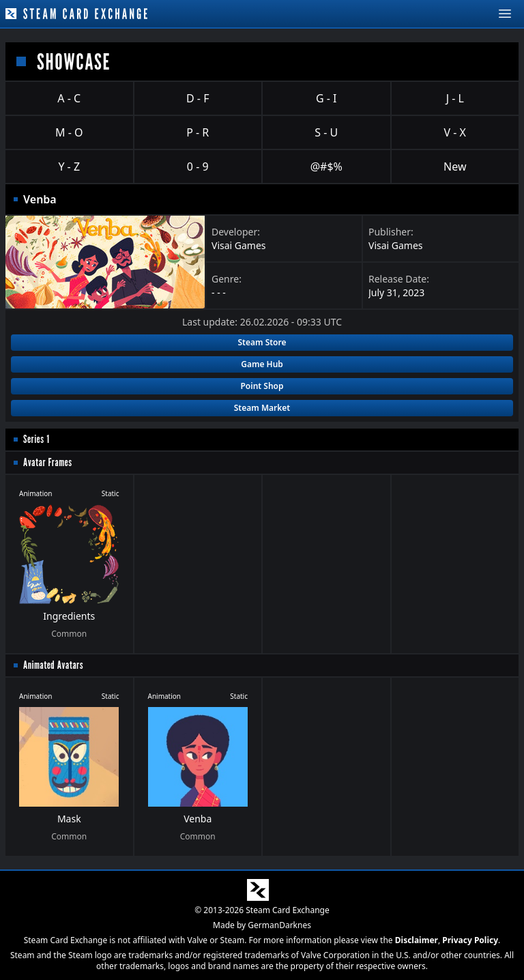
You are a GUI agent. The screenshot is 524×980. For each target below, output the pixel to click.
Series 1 (37, 439)
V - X (455, 132)
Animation (36, 493)
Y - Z (69, 167)
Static (111, 493)
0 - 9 (198, 167)
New (455, 167)
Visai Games (239, 245)
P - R (198, 132)
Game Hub (262, 364)
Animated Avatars (53, 665)
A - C (69, 98)
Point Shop (262, 386)
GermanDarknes (279, 925)
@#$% (326, 167)
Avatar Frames (48, 462)
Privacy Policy (470, 940)
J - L (455, 98)
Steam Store (262, 342)
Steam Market (262, 408)
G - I (326, 98)
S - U (326, 132)
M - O (69, 132)
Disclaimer (417, 940)
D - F (198, 98)
